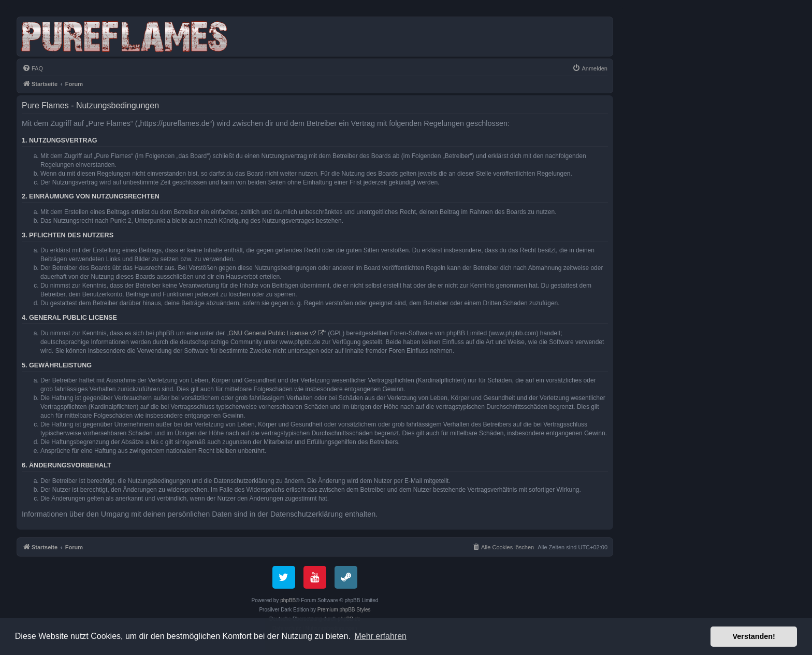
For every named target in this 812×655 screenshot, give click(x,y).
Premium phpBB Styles (344, 610)
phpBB (288, 600)
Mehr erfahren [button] (380, 636)
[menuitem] (33, 68)
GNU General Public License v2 (273, 333)
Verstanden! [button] (754, 636)
